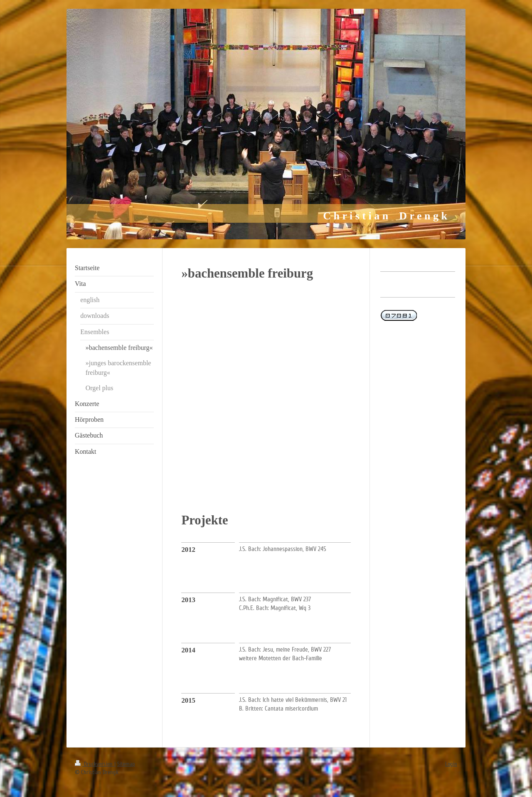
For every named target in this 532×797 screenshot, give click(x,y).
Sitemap (126, 764)
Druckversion (95, 764)
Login (451, 764)
